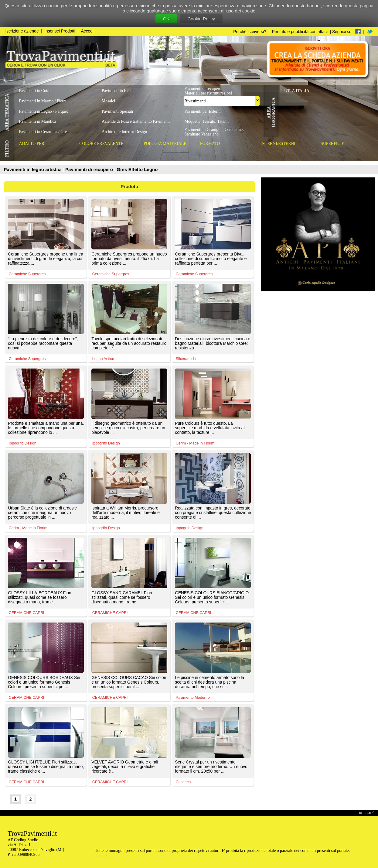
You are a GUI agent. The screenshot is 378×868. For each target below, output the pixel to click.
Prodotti (130, 186)
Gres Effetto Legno (137, 169)
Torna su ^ (365, 813)
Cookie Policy (201, 19)
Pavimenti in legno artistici (33, 169)
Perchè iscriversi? (250, 32)
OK (166, 19)
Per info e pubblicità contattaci (300, 32)
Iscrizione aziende (22, 31)
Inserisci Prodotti (60, 31)
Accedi (87, 31)
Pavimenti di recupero (90, 169)
